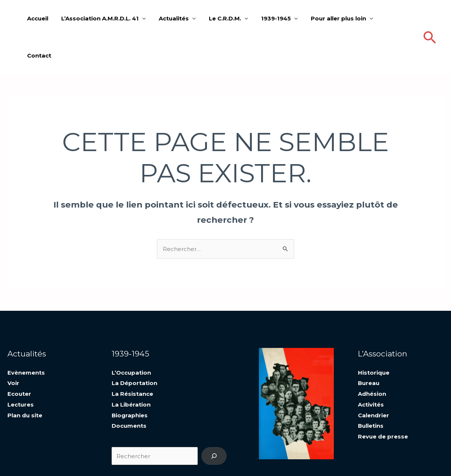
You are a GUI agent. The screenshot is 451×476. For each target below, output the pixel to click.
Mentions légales (377, 459)
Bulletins (371, 387)
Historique (374, 335)
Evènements (26, 335)
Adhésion (372, 356)
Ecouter (19, 356)
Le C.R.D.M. (229, 18)
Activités (371, 366)
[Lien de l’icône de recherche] (430, 19)
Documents (129, 387)
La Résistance (132, 356)
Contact (396, 18)
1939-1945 (278, 18)
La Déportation (134, 346)
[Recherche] (214, 417)
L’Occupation (131, 335)
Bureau (369, 346)
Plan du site (25, 377)
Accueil (47, 18)
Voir (13, 346)
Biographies (130, 377)
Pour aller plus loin (338, 18)
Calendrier (373, 377)
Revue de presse (383, 397)
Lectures (21, 366)
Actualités (179, 18)
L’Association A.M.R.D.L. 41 (107, 18)
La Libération (131, 366)
